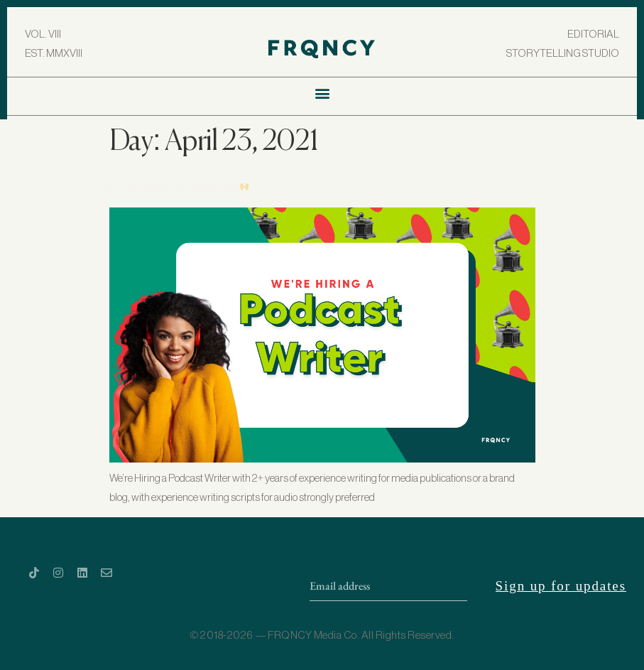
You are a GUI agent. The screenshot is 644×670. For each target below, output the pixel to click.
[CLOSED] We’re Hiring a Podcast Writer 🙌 (180, 187)
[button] (322, 93)
